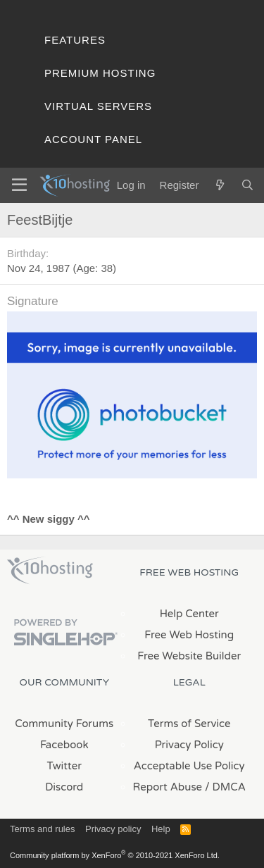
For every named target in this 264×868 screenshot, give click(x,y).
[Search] (247, 185)
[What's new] (219, 185)
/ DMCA (225, 787)
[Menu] (19, 185)
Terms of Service (189, 724)
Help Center (189, 614)
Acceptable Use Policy (189, 766)
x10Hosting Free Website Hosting (50, 571)
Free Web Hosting (189, 635)
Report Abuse (168, 787)
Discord (64, 787)
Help (161, 829)
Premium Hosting (100, 73)
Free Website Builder (189, 656)
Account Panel (93, 139)
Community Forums (64, 724)
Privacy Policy (189, 745)
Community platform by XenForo (115, 855)
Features (75, 40)
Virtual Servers (98, 106)
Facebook (64, 745)
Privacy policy (113, 829)
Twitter (64, 766)
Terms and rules (42, 829)
